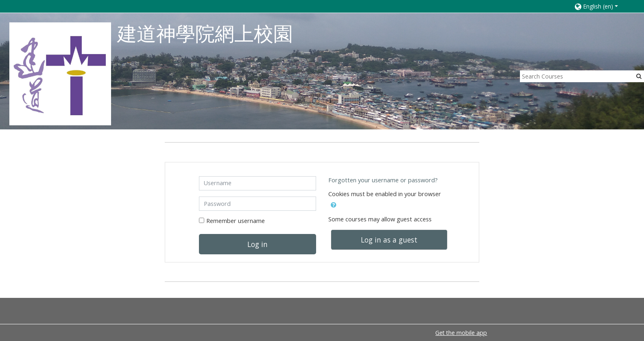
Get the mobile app (461, 333)
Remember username (236, 221)
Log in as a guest (389, 240)
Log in (258, 244)
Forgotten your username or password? (383, 180)
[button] (601, 6)
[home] (60, 73)
